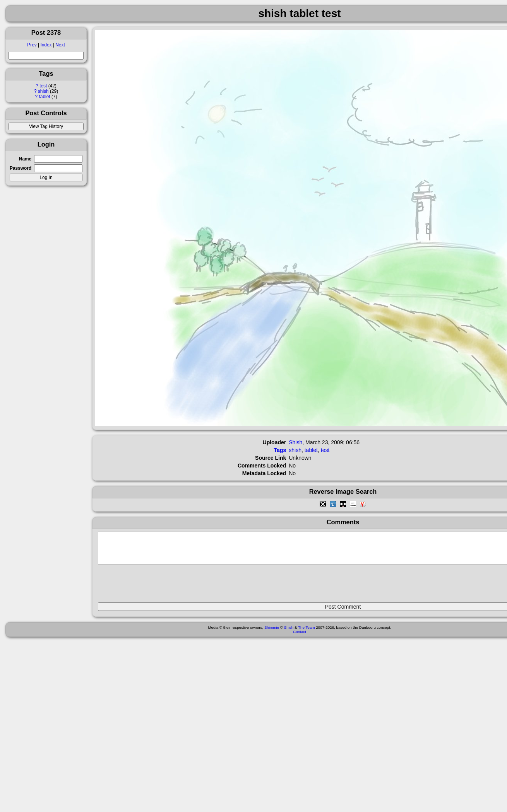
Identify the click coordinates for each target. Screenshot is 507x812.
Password (21, 168)
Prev (32, 45)
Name (25, 159)
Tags (280, 450)
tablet (44, 97)
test (43, 86)
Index (46, 45)
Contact (300, 637)
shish (43, 91)
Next (60, 45)
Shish (295, 442)
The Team (306, 633)
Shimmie (272, 633)
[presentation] (157, 587)
